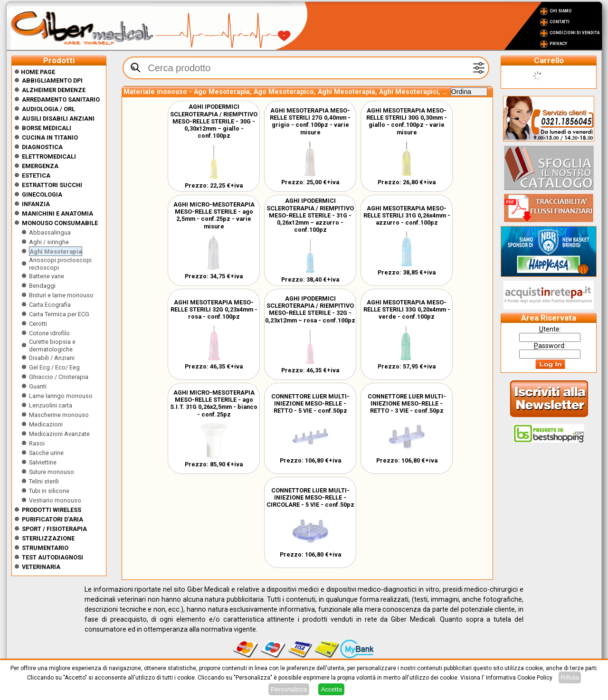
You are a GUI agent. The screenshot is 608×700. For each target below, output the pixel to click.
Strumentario (45, 548)
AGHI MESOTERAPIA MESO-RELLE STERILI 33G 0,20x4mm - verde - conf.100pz (407, 309)
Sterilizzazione (48, 538)
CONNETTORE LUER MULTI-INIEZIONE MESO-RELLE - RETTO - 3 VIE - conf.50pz (407, 403)
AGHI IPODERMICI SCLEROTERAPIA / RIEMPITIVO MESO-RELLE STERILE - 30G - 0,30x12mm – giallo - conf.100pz (214, 121)
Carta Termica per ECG (59, 314)
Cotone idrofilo (49, 333)
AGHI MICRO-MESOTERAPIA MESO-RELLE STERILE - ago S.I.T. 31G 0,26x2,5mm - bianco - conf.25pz (214, 403)
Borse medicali (47, 128)
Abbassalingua (50, 232)
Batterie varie (47, 276)
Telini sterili (44, 481)
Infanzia (36, 204)
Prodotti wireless (52, 510)
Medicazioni (46, 424)
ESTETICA (36, 175)
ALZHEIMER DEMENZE (54, 90)
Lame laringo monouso (61, 396)
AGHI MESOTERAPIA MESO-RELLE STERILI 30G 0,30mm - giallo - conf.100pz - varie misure (407, 121)
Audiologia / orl (48, 109)
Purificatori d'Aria (52, 519)
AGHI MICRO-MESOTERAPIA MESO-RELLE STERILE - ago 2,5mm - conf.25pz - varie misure (214, 215)
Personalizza (289, 689)
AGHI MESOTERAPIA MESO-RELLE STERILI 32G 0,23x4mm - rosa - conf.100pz (214, 309)
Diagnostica (42, 147)
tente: (550, 329)
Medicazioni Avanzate (59, 434)
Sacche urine (46, 453)
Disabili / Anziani (52, 358)
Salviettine (43, 462)
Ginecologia (42, 194)
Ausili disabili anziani (58, 118)
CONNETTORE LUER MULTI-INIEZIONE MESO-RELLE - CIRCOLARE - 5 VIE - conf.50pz (310, 497)
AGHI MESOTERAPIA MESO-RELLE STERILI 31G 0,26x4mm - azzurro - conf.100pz (407, 215)
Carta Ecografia (50, 305)
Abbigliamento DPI (52, 80)
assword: (550, 346)
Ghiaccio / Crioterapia (59, 377)
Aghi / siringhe (49, 242)
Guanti (38, 386)
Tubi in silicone (49, 491)
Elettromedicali (49, 156)
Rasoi (37, 443)
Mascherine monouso (59, 415)
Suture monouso (52, 472)
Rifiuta (570, 677)
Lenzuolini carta (51, 405)
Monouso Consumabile (60, 223)
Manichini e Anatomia (57, 213)
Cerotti (38, 324)
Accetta (331, 689)
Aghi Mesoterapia (56, 251)
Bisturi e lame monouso (61, 295)
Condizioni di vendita (575, 33)
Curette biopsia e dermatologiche (52, 345)
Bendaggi (42, 286)
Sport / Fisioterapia (54, 529)
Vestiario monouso (55, 500)
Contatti (560, 22)
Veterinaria (41, 567)
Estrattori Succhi (52, 185)
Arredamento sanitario (61, 99)
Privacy (558, 44)
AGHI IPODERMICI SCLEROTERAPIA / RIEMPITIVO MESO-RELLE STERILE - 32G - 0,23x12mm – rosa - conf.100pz (310, 309)
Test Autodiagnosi (52, 557)
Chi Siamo (561, 11)
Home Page (35, 72)
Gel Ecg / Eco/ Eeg (54, 367)
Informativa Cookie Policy (519, 678)
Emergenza (40, 166)
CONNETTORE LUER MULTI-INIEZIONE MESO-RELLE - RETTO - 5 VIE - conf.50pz (310, 403)
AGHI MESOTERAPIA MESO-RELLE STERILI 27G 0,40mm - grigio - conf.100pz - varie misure (310, 121)
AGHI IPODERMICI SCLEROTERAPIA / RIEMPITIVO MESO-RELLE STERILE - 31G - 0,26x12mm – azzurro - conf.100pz (310, 215)
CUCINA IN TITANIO (50, 137)
